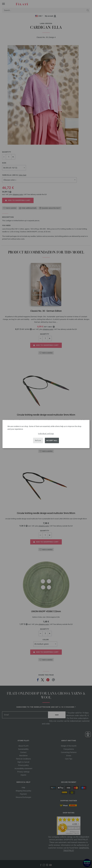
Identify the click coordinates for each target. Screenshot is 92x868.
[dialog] (46, 434)
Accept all (52, 440)
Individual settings (46, 433)
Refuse (38, 440)
